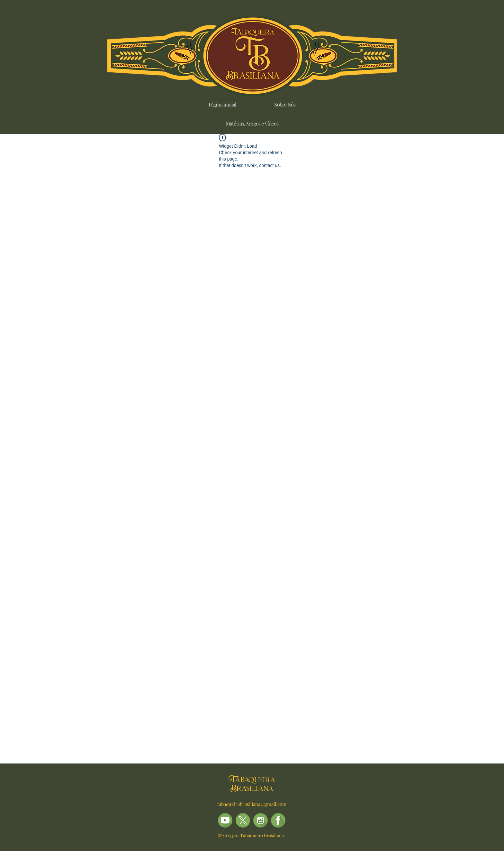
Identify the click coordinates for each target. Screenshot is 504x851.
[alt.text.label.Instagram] (261, 820)
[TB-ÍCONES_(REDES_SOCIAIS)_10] (225, 820)
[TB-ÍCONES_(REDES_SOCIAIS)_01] (278, 820)
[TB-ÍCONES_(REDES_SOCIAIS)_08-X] (243, 820)
